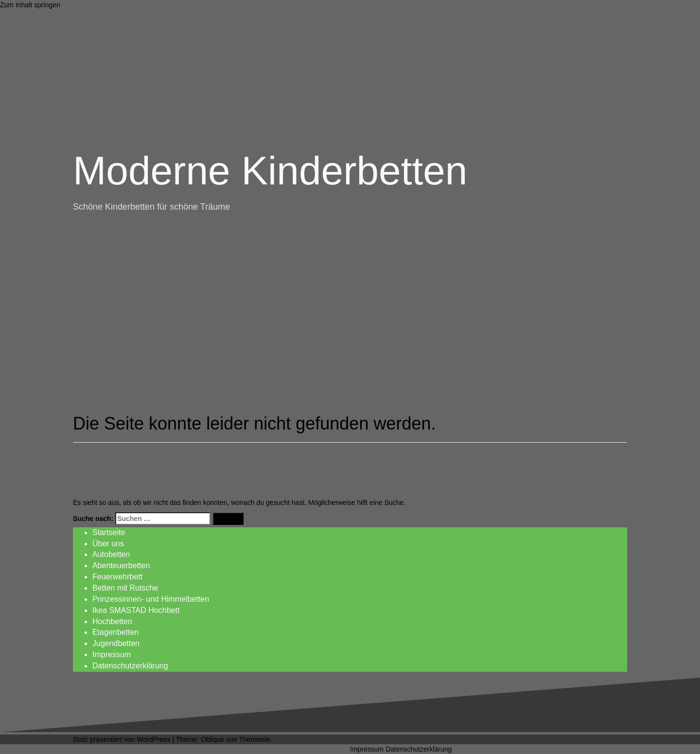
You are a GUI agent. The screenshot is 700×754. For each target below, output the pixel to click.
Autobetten (111, 554)
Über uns (108, 544)
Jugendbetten (116, 643)
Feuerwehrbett (117, 577)
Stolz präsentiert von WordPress (122, 739)
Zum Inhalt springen (30, 5)
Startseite (109, 532)
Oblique (212, 739)
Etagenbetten (115, 632)
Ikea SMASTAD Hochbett (136, 610)
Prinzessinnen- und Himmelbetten (151, 599)
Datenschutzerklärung (130, 666)
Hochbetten (112, 621)
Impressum (112, 655)
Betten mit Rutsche (125, 588)
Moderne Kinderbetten (270, 171)
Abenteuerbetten (121, 565)
